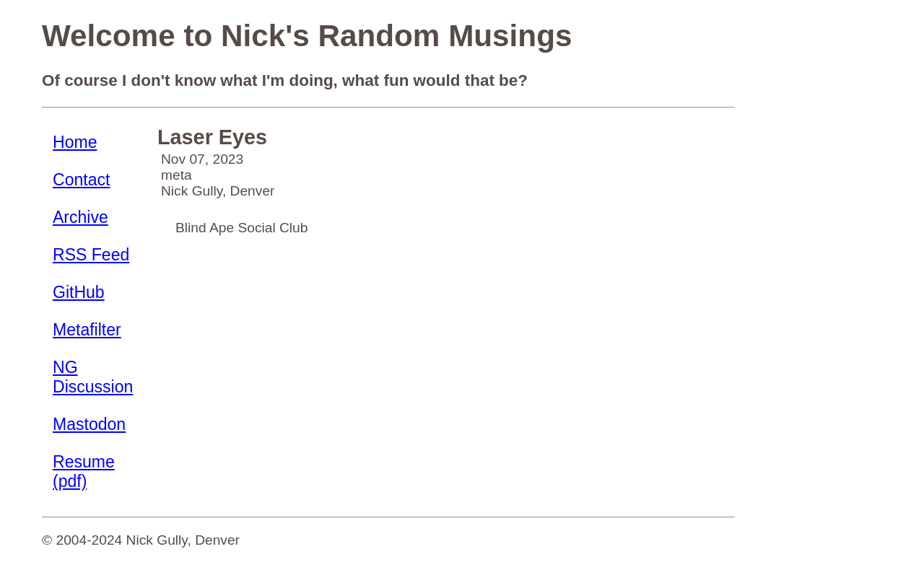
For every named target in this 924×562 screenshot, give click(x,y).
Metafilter (87, 330)
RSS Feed (91, 255)
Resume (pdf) (84, 471)
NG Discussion (93, 377)
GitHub (79, 292)
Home (75, 142)
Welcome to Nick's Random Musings (307, 36)
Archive (80, 217)
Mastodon (89, 424)
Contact (81, 180)
